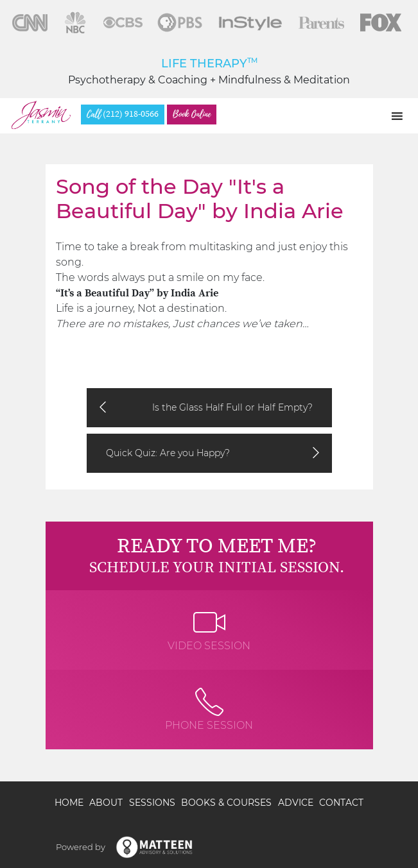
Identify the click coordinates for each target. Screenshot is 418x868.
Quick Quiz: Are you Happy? (168, 453)
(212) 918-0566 (123, 115)
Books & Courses (226, 803)
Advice (296, 803)
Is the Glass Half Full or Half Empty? (232, 407)
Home (69, 803)
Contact (341, 803)
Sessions (152, 803)
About (106, 803)
